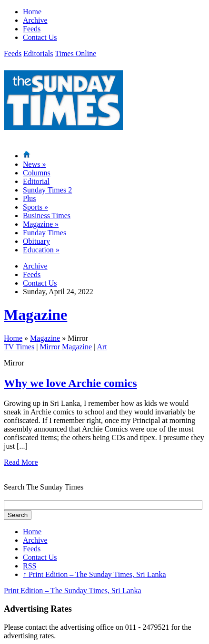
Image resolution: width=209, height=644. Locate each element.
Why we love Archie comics (70, 383)
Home (32, 12)
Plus (30, 198)
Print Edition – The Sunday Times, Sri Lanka (95, 574)
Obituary (36, 241)
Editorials (38, 53)
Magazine (41, 224)
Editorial (36, 181)
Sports (35, 207)
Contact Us (40, 37)
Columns (37, 173)
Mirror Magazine (66, 347)
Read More (21, 462)
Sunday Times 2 (47, 190)
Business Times (47, 216)
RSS (30, 566)
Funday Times (45, 233)
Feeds (32, 29)
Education (41, 250)
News (34, 164)
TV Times (19, 347)
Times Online (75, 53)
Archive (35, 20)
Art (102, 347)
